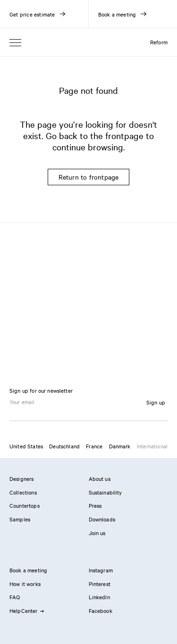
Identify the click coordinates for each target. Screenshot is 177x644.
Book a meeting (28, 570)
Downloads (102, 519)
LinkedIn (99, 597)
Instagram (101, 570)
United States (26, 446)
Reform (159, 42)
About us (100, 479)
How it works (25, 584)
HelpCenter (26, 611)
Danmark (120, 446)
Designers (21, 479)
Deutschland (64, 446)
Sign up (156, 402)
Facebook (101, 611)
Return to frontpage (89, 177)
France (94, 446)
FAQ (15, 597)
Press (95, 505)
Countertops (25, 505)
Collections (23, 492)
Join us (97, 533)
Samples (20, 519)
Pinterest (100, 584)
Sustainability (105, 492)
